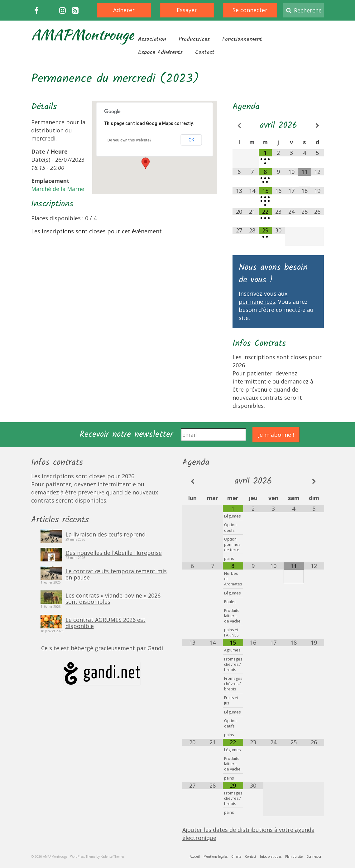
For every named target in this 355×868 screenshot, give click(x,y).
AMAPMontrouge (82, 35)
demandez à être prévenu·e (68, 492)
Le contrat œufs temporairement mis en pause (116, 574)
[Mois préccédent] (239, 126)
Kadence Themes (113, 856)
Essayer (187, 10)
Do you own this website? (130, 140)
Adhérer (124, 10)
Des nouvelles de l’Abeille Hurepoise (114, 552)
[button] (146, 163)
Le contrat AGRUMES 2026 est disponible (106, 622)
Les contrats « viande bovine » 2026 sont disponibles (113, 598)
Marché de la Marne (58, 189)
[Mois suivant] (318, 126)
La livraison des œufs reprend (106, 534)
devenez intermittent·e (105, 484)
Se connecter (250, 10)
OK (191, 140)
